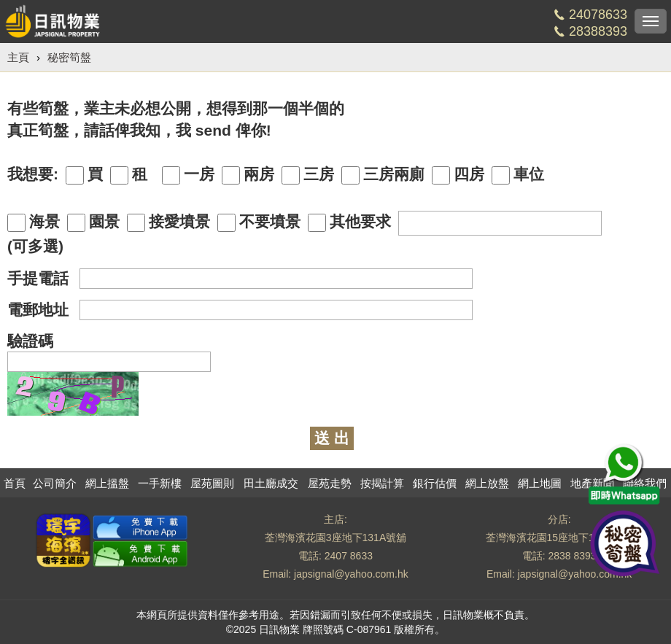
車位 (518, 175)
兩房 (248, 175)
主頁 (18, 57)
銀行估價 (435, 483)
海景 (34, 222)
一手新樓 (160, 483)
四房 (458, 175)
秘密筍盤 (69, 57)
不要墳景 (259, 222)
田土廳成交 (271, 483)
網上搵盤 (107, 483)
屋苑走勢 (330, 483)
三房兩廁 (383, 175)
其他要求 (349, 222)
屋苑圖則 (212, 483)
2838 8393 (572, 556)
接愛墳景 (168, 222)
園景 (93, 222)
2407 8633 (349, 556)
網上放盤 (487, 483)
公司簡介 (55, 483)
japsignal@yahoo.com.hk (351, 574)
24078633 (598, 15)
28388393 (598, 31)
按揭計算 (382, 483)
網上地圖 (540, 483)
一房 (188, 175)
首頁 (15, 483)
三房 (308, 175)
